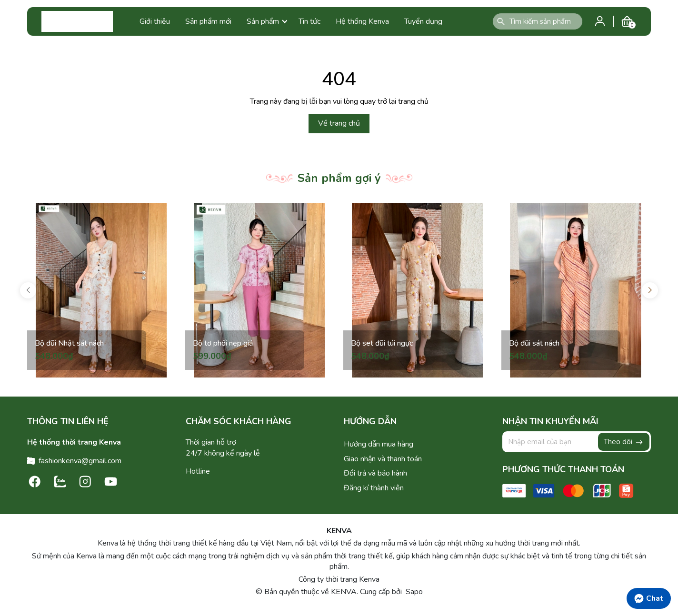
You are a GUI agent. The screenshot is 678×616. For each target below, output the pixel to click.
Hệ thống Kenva (362, 21)
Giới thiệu (155, 21)
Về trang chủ (339, 123)
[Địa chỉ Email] (577, 442)
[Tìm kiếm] (501, 21)
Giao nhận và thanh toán (383, 459)
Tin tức (309, 21)
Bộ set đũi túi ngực (382, 343)
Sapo (413, 592)
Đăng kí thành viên (374, 488)
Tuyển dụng (423, 21)
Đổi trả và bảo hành (375, 473)
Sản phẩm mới (208, 21)
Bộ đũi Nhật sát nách (69, 343)
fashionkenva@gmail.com (80, 461)
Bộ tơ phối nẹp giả (223, 343)
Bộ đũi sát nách (534, 343)
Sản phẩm (267, 21)
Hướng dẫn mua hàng (379, 444)
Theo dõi (624, 442)
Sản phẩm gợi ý (339, 178)
